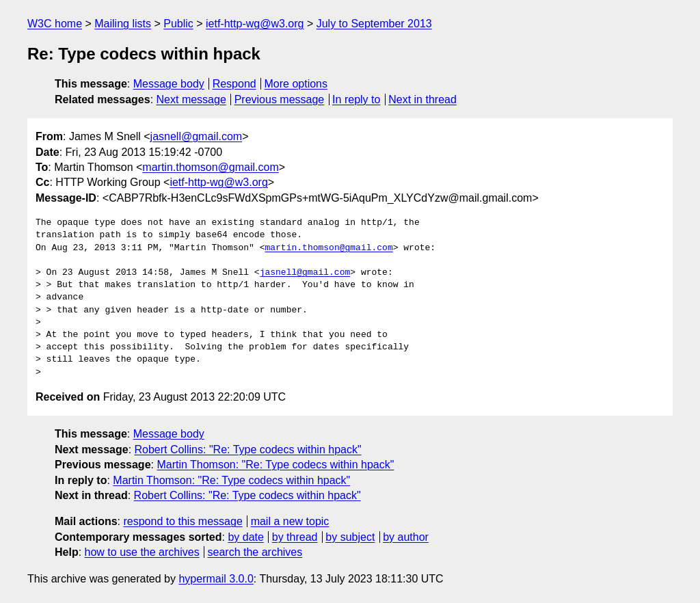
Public (178, 24)
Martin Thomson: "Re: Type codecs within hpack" (275, 465)
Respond (234, 84)
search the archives (255, 552)
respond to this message (183, 521)
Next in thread (422, 99)
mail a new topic (290, 521)
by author (406, 537)
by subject (350, 537)
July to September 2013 (374, 24)
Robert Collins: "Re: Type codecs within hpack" (248, 450)
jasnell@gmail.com (197, 136)
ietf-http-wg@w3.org (255, 24)
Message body (169, 84)
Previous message (280, 99)
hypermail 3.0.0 (216, 579)
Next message (191, 99)
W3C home (55, 24)
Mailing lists (123, 24)
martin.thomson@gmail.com (210, 167)
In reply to (356, 99)
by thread (295, 537)
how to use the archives (142, 552)
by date (245, 537)
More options (296, 84)
